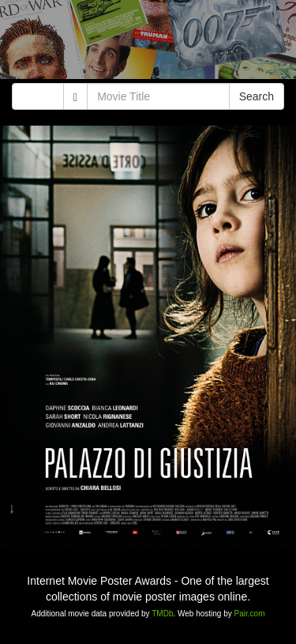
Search (257, 96)
